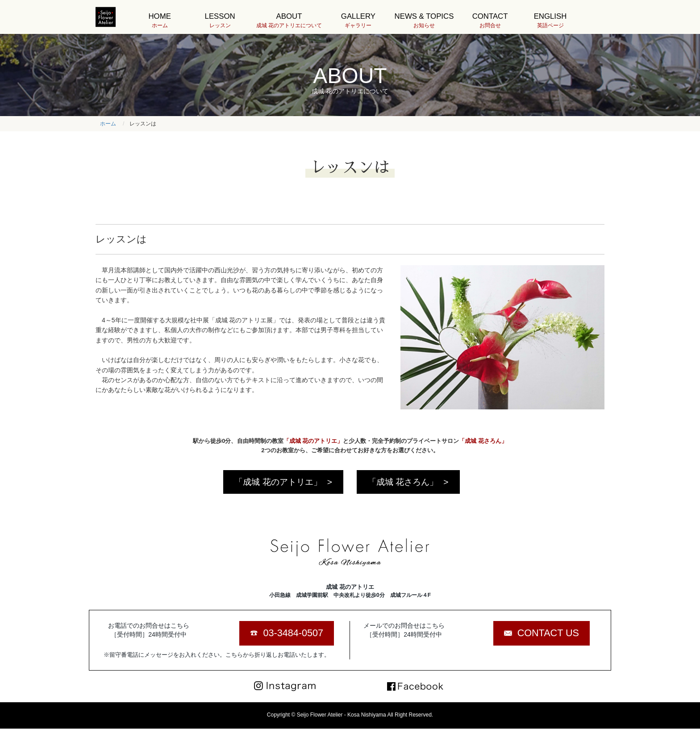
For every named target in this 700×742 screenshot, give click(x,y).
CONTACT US (548, 633)
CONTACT (490, 21)
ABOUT (289, 21)
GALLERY (358, 21)
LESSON (220, 21)
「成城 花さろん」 (403, 482)
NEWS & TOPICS (424, 21)
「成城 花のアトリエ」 (278, 482)
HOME (160, 21)
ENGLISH (550, 21)
